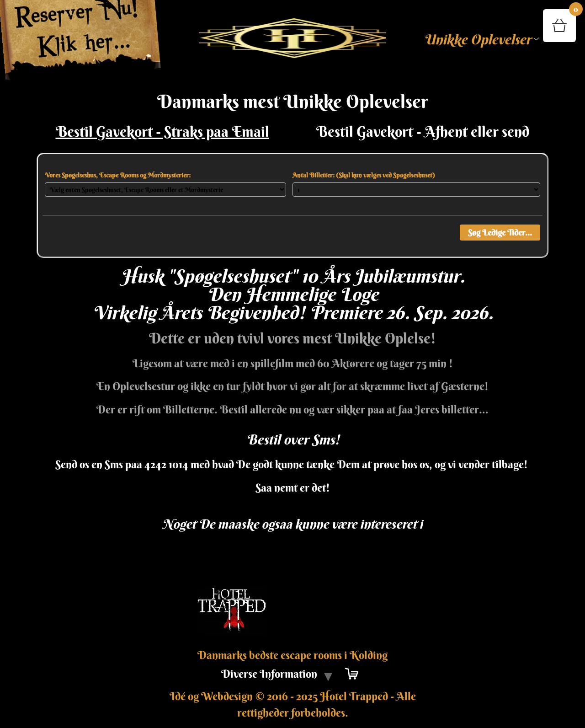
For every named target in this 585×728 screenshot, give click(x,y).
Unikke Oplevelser (481, 40)
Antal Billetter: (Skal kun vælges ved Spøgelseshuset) (364, 175)
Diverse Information (269, 674)
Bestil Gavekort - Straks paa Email (162, 131)
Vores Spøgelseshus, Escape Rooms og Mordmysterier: (118, 175)
